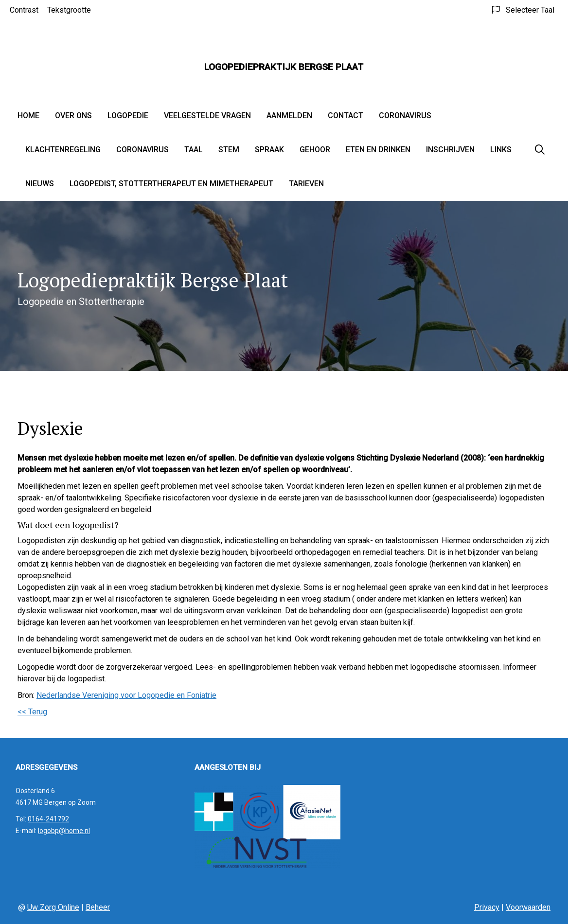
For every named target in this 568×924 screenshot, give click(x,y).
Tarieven (306, 184)
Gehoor (315, 150)
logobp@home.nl (64, 831)
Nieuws (40, 184)
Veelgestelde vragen (207, 115)
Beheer (98, 907)
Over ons (73, 115)
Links (501, 150)
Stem (229, 150)
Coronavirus (405, 115)
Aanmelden (289, 115)
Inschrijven (450, 150)
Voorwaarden (528, 907)
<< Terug (32, 712)
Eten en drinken (378, 150)
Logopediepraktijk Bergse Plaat (284, 67)
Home (28, 115)
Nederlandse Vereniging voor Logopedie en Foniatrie (126, 695)
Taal (194, 150)
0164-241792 (48, 819)
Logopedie (128, 115)
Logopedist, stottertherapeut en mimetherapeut (171, 184)
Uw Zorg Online (53, 907)
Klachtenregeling (63, 150)
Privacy (487, 907)
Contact (346, 115)
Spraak (269, 150)
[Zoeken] (540, 150)
